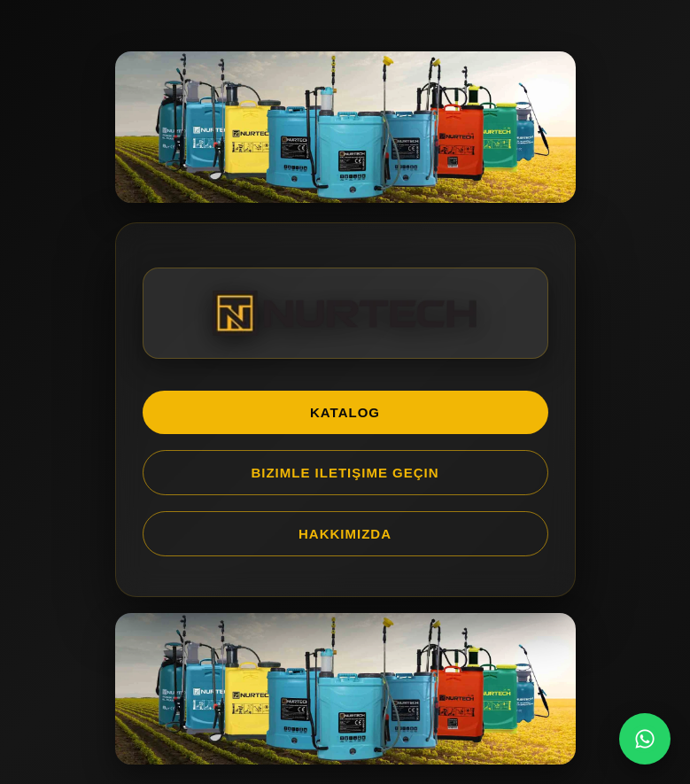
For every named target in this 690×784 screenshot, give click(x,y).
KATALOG (345, 412)
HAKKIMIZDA (345, 534)
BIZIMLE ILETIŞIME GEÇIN (345, 473)
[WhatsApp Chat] (645, 739)
